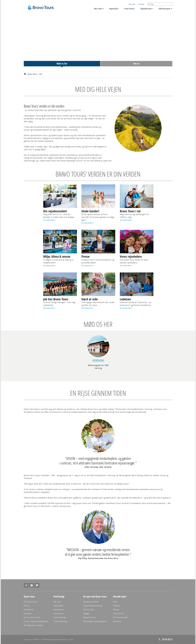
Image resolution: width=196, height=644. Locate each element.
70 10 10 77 (167, 639)
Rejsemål (114, 9)
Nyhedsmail (29, 610)
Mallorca (116, 606)
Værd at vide (88, 610)
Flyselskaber (59, 606)
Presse (27, 606)
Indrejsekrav (59, 610)
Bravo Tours (32, 74)
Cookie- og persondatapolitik (36, 621)
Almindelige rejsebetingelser (95, 621)
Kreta (115, 602)
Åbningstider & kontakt (33, 625)
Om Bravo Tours (31, 602)
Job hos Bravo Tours (32, 617)
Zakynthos (117, 621)
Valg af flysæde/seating (93, 606)
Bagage (86, 613)
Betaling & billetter (91, 602)
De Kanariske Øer (120, 617)
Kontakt (141, 4)
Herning (98, 361)
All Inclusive (58, 613)
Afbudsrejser (165, 9)
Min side (99, 9)
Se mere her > (88, 223)
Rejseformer (147, 9)
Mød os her (62, 64)
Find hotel (130, 9)
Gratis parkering (60, 621)
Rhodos (116, 610)
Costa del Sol (118, 613)
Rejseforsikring (89, 617)
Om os (136, 64)
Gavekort (28, 613)
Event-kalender (60, 617)
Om (41, 74)
